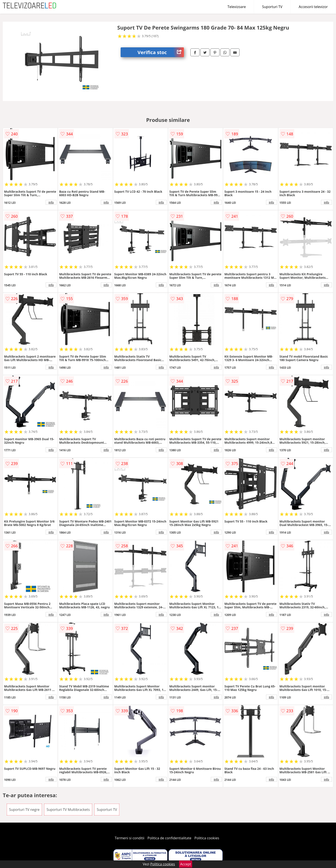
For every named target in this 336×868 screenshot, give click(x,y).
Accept (186, 864)
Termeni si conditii (130, 838)
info (51, 202)
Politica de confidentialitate (170, 838)
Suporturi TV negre (24, 810)
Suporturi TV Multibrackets (68, 810)
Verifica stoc (161, 52)
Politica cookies (207, 838)
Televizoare (237, 7)
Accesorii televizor (313, 7)
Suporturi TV (272, 7)
